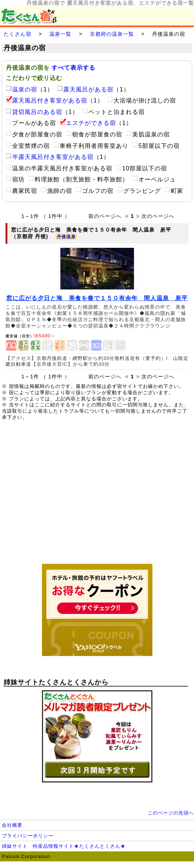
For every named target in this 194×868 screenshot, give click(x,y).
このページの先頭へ (171, 813)
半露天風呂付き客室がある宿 (50, 157)
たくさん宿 (17, 34)
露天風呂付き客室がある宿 (47, 100)
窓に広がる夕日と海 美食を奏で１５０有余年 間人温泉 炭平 (97, 298)
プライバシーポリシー (28, 836)
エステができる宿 (88, 123)
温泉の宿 (22, 89)
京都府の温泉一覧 (112, 34)
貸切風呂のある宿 (34, 112)
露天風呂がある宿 (85, 89)
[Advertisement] (97, 496)
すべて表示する (73, 68)
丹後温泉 (66, 237)
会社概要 (12, 825)
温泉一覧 (60, 34)
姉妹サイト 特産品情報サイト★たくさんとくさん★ (64, 846)
